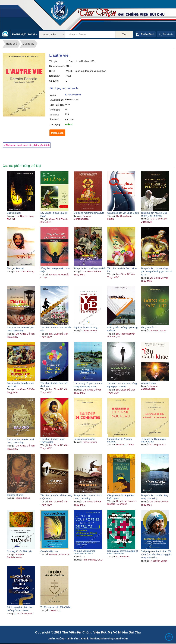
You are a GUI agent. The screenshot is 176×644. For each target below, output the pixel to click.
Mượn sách (57, 133)
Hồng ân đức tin (149, 327)
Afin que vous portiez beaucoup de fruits (85, 552)
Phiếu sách (148, 34)
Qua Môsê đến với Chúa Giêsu (123, 213)
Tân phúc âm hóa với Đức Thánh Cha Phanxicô (154, 214)
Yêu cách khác (148, 383)
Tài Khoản (168, 34)
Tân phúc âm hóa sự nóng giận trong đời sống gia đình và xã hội (157, 271)
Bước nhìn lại (14, 213)
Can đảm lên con (49, 551)
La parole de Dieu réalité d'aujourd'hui (153, 440)
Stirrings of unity (15, 495)
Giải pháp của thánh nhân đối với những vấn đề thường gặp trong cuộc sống (156, 554)
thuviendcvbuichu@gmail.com (109, 638)
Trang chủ (11, 44)
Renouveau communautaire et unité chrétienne (123, 552)
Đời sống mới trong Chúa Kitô (89, 213)
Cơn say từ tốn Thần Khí (20, 551)
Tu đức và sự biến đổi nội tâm (56, 607)
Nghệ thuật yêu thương (86, 327)
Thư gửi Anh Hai (15, 268)
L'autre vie (29, 44)
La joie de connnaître (85, 439)
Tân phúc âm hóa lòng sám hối (90, 268)
